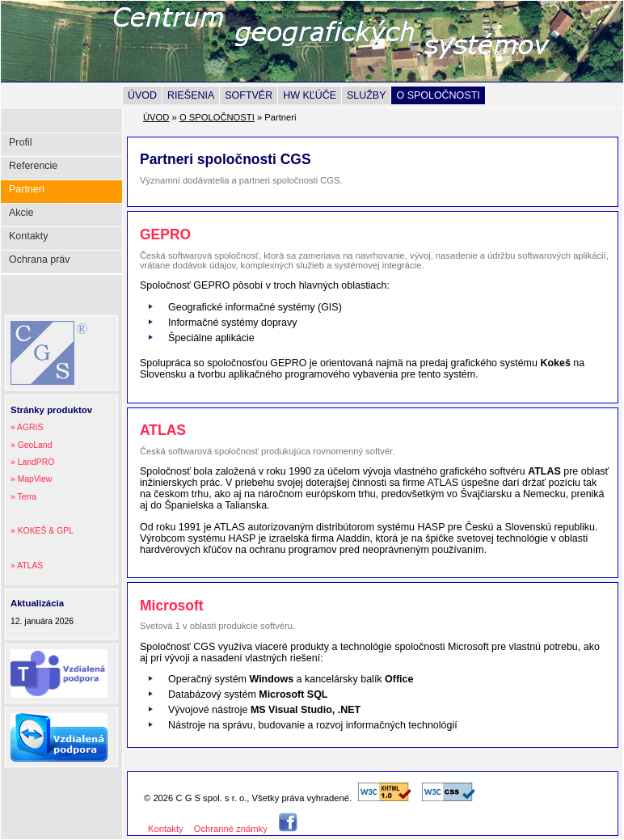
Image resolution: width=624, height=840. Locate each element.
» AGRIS (27, 427)
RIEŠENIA (191, 95)
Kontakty (29, 236)
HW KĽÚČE (310, 95)
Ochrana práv (40, 260)
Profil (20, 142)
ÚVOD (142, 95)
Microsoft (172, 606)
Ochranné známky (231, 829)
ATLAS (163, 430)
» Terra (23, 497)
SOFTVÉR (249, 95)
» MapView (31, 479)
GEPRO (165, 234)
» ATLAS (27, 566)
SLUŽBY (367, 95)
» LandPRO (32, 462)
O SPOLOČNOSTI (438, 95)
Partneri (27, 189)
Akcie (21, 213)
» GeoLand (31, 445)
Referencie (33, 166)
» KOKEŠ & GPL (42, 531)
